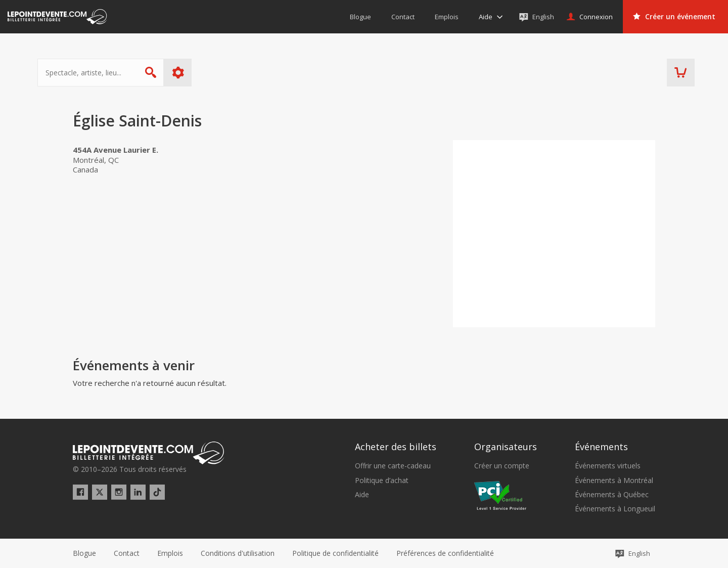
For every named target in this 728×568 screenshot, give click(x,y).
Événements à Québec (612, 495)
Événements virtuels (608, 466)
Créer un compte (502, 466)
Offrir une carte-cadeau (393, 466)
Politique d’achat (382, 480)
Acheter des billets (396, 447)
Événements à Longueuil (615, 509)
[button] (445, 553)
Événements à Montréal (614, 480)
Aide (362, 495)
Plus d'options (214, 73)
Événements (601, 447)
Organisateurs (506, 447)
